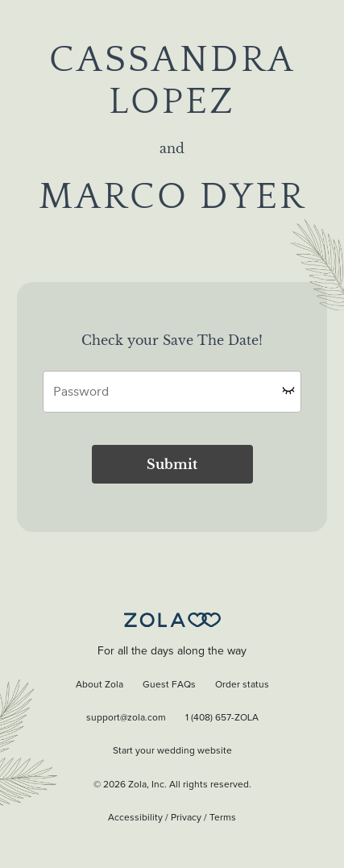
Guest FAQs (169, 685)
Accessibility (135, 818)
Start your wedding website (172, 751)
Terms (223, 818)
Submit (172, 464)
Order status (242, 685)
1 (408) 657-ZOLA (222, 718)
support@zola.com (126, 718)
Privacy (186, 818)
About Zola (99, 685)
